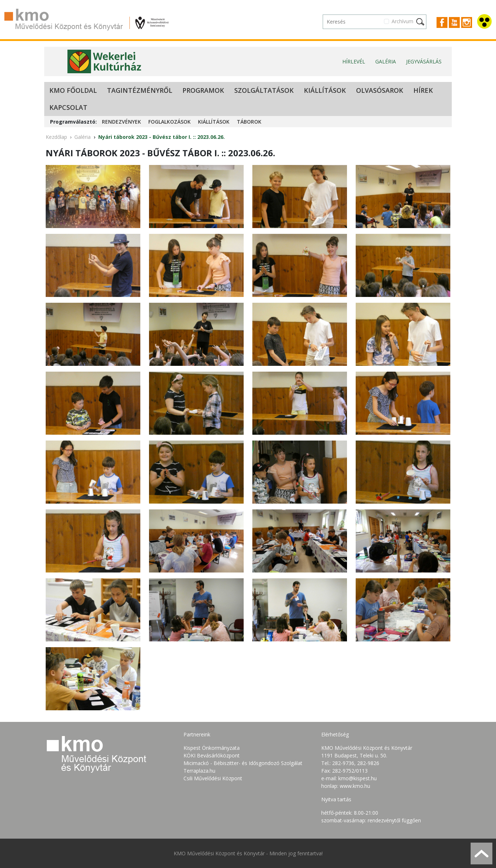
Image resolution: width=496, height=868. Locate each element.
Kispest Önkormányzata (212, 748)
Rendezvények (121, 122)
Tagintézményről (140, 90)
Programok (203, 90)
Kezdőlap (56, 137)
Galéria (386, 61)
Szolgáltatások (264, 90)
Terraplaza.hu (199, 771)
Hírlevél (354, 61)
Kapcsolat (68, 107)
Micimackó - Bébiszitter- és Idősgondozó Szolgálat (243, 763)
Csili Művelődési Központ (213, 778)
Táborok (249, 122)
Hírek (423, 90)
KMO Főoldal (73, 90)
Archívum (402, 21)
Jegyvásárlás (424, 61)
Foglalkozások (170, 122)
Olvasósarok (380, 90)
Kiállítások (325, 90)
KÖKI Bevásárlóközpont (212, 755)
